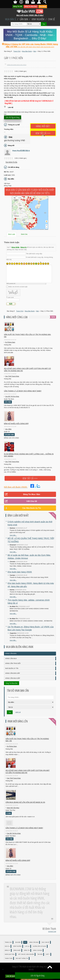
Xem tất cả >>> (43, 133)
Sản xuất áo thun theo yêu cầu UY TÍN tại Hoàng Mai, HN (28, 336)
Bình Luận (12, 234)
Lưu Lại (27, 946)
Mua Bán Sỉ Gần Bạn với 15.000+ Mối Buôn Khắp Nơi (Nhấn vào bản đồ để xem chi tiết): (30, 191)
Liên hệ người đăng (13, 118)
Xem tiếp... (13, 535)
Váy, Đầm (8, 429)
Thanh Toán (9, 958)
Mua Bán (18, 942)
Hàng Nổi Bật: (43, 126)
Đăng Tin (27, 950)
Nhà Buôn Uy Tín (12, 668)
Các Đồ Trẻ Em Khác (12, 396)
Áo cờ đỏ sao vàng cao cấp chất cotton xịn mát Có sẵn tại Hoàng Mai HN (27, 370)
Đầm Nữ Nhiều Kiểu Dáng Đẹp (16, 424)
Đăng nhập (17, 950)
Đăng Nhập (15, 247)
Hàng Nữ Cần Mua (13, 808)
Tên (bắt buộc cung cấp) (34, 254)
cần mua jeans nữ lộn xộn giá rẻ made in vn (25, 802)
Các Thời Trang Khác (12, 376)
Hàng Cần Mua (11, 658)
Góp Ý (48, 954)
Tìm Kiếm (40, 954)
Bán (25, 942)
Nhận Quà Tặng (10, 954)
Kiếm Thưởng (17, 946)
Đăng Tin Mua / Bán (32, 494)
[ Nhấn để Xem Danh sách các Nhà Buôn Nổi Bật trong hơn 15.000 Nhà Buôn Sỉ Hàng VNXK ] (29, 102)
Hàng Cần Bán (11, 654)
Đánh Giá (24, 234)
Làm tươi (11, 297)
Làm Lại (18, 712)
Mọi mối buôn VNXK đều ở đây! (30, 15)
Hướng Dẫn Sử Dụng (40, 946)
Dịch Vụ (7, 946)
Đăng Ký (24, 247)
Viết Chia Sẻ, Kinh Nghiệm (26, 954)
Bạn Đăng (43, 6)
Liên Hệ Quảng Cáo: (13, 976)
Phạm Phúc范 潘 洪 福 (21, 151)
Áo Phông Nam (10, 342)
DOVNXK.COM (52, 932)
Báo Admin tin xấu (11, 162)
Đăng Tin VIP (18, 6)
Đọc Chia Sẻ (46, 942)
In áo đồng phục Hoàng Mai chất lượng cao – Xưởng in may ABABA (29, 455)
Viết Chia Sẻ (32, 501)
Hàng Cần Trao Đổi (13, 663)
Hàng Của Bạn (38, 950)
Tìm (44, 24)
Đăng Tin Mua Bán (31, 6)
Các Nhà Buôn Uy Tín (32, 508)
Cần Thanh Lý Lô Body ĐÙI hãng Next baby (23, 391)
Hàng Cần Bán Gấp (13, 673)
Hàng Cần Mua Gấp (13, 678)
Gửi (11, 304)
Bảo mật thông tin (22, 958)
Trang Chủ (8, 942)
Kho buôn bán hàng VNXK (20, 572)
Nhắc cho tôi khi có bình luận (18, 287)
